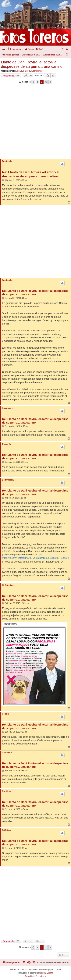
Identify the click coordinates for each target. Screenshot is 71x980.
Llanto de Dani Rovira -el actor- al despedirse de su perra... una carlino (32, 64)
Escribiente (37, 71)
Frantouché (7, 161)
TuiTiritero (7, 830)
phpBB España (47, 973)
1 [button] (37, 82)
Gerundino (7, 753)
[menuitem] (15, 49)
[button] (33, 82)
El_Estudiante (8, 585)
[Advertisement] (35, 123)
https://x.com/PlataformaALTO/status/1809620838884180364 (35, 558)
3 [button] (46, 82)
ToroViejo (6, 791)
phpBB (28, 969)
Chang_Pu (7, 444)
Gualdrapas (7, 408)
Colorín (5, 714)
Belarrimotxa (8, 480)
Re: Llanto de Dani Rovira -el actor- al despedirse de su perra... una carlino (31, 174)
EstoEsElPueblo (23, 71)
